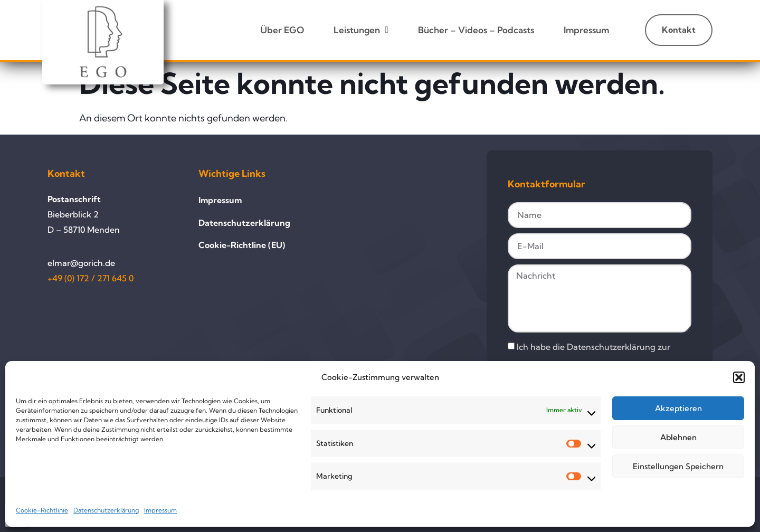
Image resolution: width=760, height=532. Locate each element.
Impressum (160, 510)
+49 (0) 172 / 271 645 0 (91, 278)
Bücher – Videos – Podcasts (476, 30)
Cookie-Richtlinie (42, 510)
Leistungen (361, 30)
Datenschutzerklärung (106, 510)
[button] (739, 377)
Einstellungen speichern (678, 466)
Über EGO (282, 30)
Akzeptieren (678, 408)
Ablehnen (678, 437)
